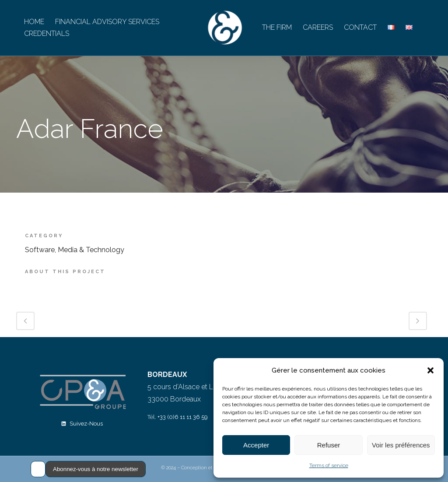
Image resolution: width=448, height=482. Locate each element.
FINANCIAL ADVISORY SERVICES (107, 22)
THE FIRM (277, 27)
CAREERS (318, 27)
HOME (34, 22)
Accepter (256, 445)
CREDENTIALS (47, 33)
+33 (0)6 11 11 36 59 (183, 417)
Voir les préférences (401, 445)
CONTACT (360, 27)
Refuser (329, 445)
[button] (430, 370)
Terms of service (329, 465)
